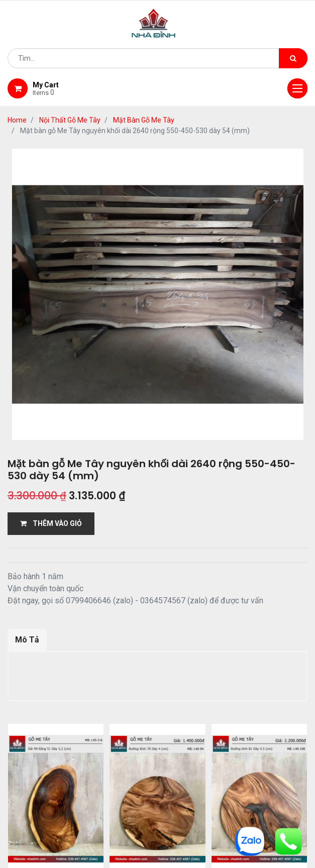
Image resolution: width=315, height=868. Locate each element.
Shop (121, 779)
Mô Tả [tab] (27, 640)
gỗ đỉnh (158, 791)
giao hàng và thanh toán (195, 779)
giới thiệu (76, 779)
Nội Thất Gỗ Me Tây (70, 120)
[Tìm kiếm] (293, 58)
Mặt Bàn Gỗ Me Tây (144, 120)
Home (17, 120)
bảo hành (277, 779)
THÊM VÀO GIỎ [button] (51, 523)
